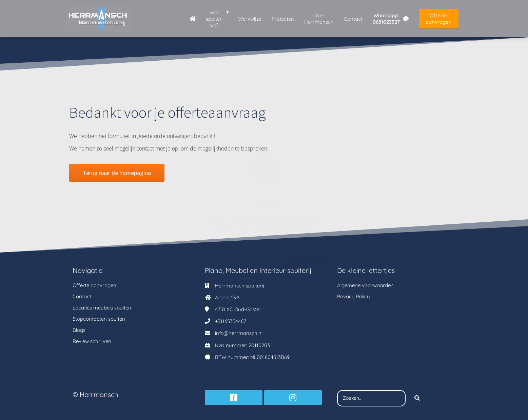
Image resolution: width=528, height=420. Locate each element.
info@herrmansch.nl (239, 333)
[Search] (417, 398)
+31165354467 (231, 321)
